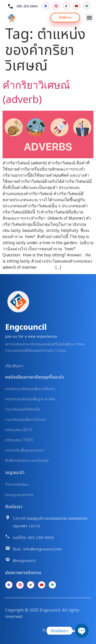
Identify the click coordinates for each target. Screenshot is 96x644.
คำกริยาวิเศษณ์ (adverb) (36, 92)
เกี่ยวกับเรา (14, 366)
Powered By (54, 630)
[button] (89, 18)
